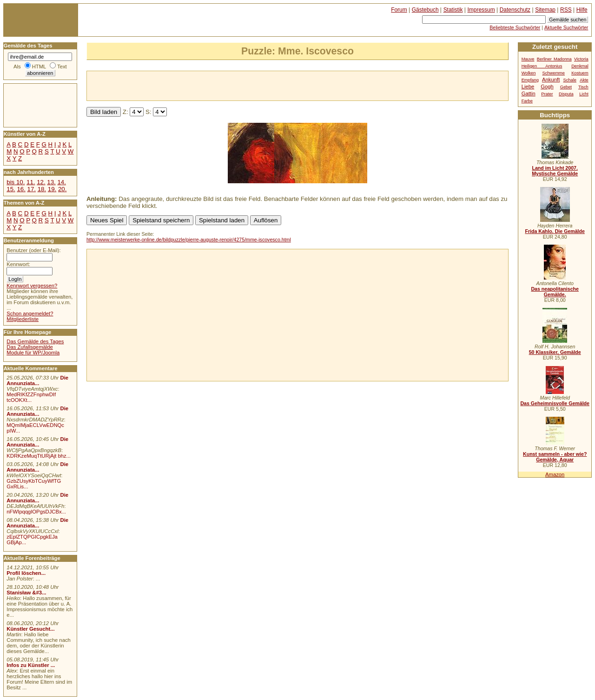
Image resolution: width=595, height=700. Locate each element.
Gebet (566, 87)
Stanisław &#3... (26, 593)
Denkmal (580, 66)
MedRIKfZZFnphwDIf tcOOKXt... (31, 397)
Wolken (529, 73)
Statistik (453, 10)
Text (62, 67)
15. (11, 189)
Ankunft (551, 80)
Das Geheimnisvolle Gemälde (555, 403)
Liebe (528, 87)
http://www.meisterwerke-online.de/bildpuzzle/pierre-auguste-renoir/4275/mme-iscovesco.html (189, 240)
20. (62, 189)
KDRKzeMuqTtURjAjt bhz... (39, 456)
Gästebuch (425, 10)
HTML (39, 67)
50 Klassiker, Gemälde (555, 352)
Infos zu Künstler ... (31, 665)
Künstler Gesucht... (30, 629)
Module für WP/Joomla (33, 353)
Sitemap (545, 10)
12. (41, 182)
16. (21, 189)
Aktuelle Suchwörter (566, 27)
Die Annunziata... (37, 380)
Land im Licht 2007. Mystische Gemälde (555, 171)
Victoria (581, 59)
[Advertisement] (196, 85)
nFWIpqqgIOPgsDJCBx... (36, 512)
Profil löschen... (26, 573)
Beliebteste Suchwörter (515, 27)
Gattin (529, 93)
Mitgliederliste (23, 319)
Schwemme (554, 73)
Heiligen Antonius (542, 66)
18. (42, 189)
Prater (547, 94)
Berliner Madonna (554, 59)
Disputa (566, 94)
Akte (584, 80)
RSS (566, 10)
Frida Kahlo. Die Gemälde (555, 231)
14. (61, 182)
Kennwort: (18, 264)
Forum (399, 10)
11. (31, 182)
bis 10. (16, 182)
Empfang (530, 80)
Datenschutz (515, 10)
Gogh (547, 87)
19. (52, 189)
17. (32, 189)
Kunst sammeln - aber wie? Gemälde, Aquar (555, 457)
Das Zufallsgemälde (30, 347)
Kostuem (580, 73)
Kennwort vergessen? (32, 286)
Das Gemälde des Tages (35, 341)
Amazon (555, 474)
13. (51, 182)
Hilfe (582, 10)
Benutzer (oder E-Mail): (33, 250)
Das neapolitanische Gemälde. (555, 292)
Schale (570, 80)
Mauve (528, 59)
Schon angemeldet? (30, 313)
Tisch (583, 87)
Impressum (481, 10)
